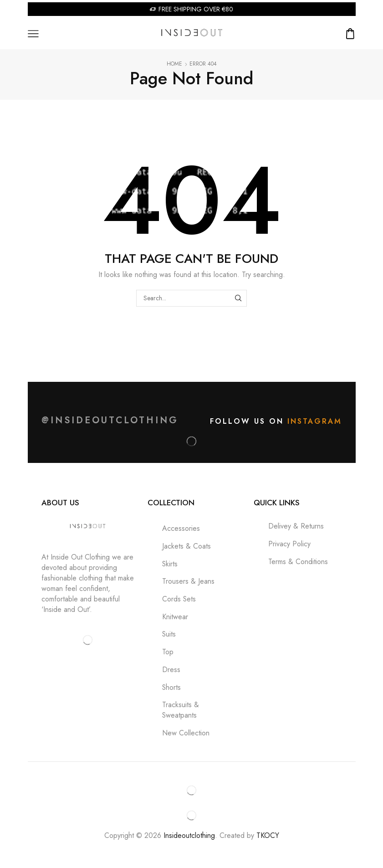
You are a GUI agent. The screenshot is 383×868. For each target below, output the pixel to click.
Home (174, 64)
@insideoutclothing (110, 420)
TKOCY (268, 835)
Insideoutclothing (189, 835)
